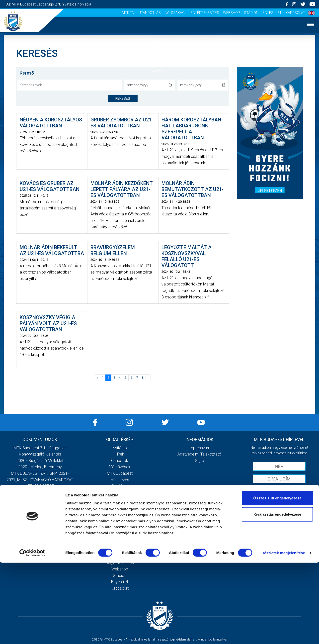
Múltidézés (120, 480)
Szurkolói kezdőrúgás (120, 518)
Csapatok (160, 71)
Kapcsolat (295, 13)
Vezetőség (120, 493)
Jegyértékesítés (204, 13)
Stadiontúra (120, 524)
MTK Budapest (120, 473)
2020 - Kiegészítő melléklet (40, 461)
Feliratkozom (279, 500)
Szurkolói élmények (160, 131)
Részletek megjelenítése (283, 634)
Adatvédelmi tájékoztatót (292, 490)
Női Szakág (175, 13)
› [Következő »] (148, 378)
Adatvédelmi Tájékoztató (199, 454)
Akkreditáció (159, 146)
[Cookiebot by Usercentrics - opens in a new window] (32, 634)
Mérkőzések (160, 86)
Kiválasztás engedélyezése (277, 596)
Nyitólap (159, 40)
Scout (120, 537)
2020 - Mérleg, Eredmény (40, 467)
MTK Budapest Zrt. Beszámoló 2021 (40, 499)
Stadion (251, 13)
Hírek (160, 55)
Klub (159, 101)
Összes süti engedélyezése (277, 579)
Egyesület (272, 13)
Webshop (232, 13)
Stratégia (120, 486)
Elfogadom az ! (281, 490)
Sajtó (120, 531)
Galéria (159, 116)
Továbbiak (40, 520)
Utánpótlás (150, 13)
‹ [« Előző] (97, 378)
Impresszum (199, 448)
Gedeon (120, 499)
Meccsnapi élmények (120, 512)
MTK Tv (128, 13)
